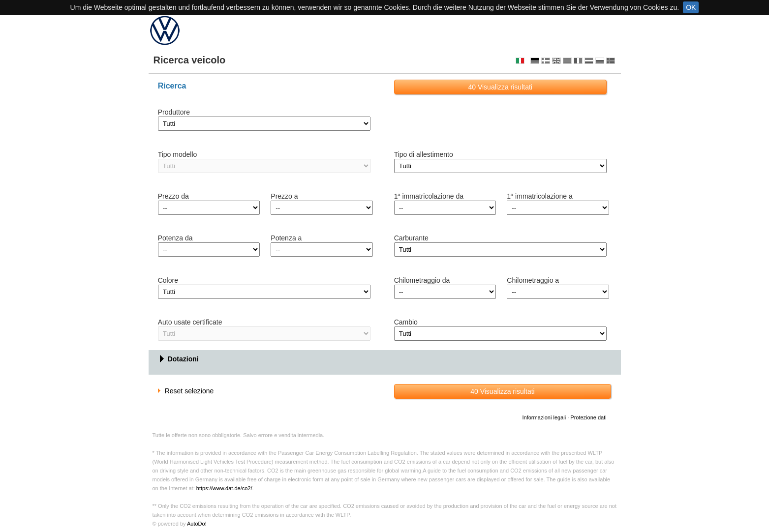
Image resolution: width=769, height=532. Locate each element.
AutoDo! (197, 524)
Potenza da (175, 238)
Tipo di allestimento (424, 154)
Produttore (174, 112)
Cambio (406, 322)
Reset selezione (186, 391)
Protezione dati (588, 417)
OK (691, 7)
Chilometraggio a (533, 280)
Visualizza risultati (500, 87)
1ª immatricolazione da (429, 196)
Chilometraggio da (422, 280)
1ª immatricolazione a (540, 196)
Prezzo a (284, 196)
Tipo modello (178, 154)
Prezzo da (173, 196)
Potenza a (286, 238)
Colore (168, 280)
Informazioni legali (544, 417)
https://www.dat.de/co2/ (224, 488)
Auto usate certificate (190, 322)
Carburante (411, 238)
